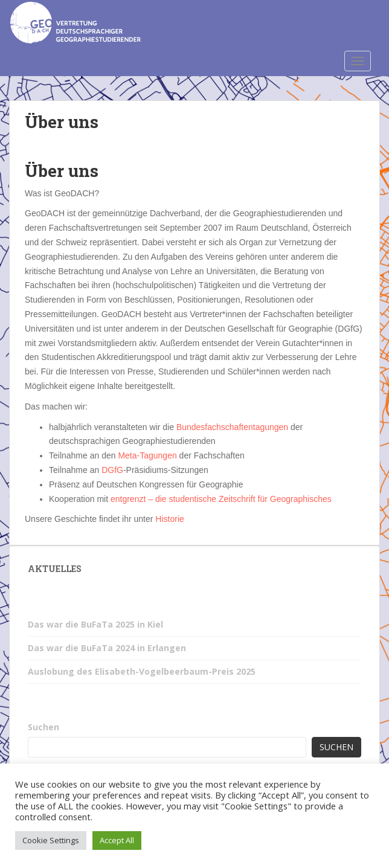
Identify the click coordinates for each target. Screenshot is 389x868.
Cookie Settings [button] (51, 840)
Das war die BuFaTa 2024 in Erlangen (107, 648)
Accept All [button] (117, 840)
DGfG (112, 470)
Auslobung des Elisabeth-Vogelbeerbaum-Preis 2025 (142, 671)
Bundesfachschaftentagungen (232, 427)
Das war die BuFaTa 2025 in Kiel (95, 624)
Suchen (43, 727)
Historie (169, 519)
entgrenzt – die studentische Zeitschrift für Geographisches (221, 499)
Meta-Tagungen (147, 455)
